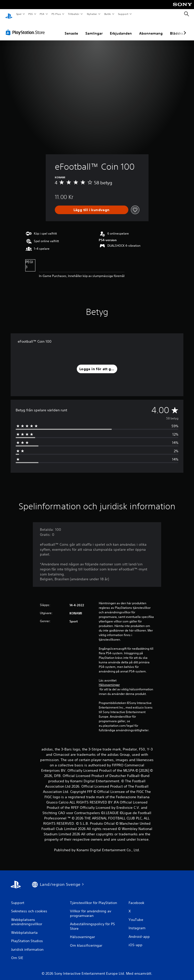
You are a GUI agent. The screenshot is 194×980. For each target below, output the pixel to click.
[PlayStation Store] (26, 28)
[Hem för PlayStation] (9, 14)
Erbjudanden (121, 29)
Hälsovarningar (109, 680)
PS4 (42, 14)
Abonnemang (151, 29)
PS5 (31, 14)
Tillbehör (74, 14)
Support (123, 14)
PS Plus (56, 14)
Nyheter (92, 14)
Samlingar (94, 29)
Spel (19, 14)
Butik (107, 14)
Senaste (71, 29)
